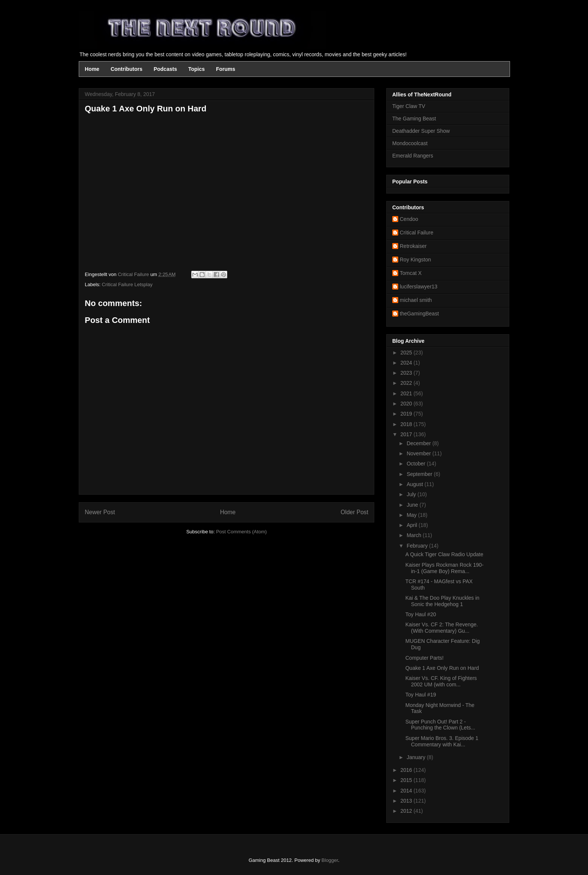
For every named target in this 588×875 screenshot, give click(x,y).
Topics (196, 69)
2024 (407, 363)
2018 (407, 424)
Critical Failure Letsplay (127, 284)
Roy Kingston (415, 260)
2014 (407, 791)
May (412, 515)
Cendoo (409, 219)
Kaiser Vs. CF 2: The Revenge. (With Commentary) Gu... (442, 628)
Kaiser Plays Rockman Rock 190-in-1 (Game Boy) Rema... (445, 568)
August (415, 484)
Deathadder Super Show (421, 131)
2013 (407, 801)
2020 (407, 404)
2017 (407, 434)
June (413, 505)
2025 (407, 353)
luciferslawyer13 (418, 287)
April (412, 525)
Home (92, 69)
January (417, 757)
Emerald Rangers (413, 156)
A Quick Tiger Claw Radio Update (444, 554)
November (419, 453)
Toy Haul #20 (421, 614)
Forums (226, 69)
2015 (407, 780)
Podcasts (165, 69)
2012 (407, 811)
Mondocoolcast (410, 143)
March (415, 535)
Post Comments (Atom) (241, 532)
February (418, 546)
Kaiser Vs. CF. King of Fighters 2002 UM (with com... (441, 681)
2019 (407, 414)
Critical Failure (416, 233)
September (420, 474)
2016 (407, 770)
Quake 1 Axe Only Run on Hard (442, 668)
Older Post (354, 512)
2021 (407, 393)
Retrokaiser (413, 246)
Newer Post (100, 512)
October (417, 464)
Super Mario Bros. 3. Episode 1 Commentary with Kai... (442, 741)
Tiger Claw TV (409, 106)
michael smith (416, 300)
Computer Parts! (424, 658)
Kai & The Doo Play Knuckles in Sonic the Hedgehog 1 (442, 601)
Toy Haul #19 (421, 695)
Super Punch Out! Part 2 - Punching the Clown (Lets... (440, 725)
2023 (407, 373)
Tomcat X (411, 273)
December (419, 443)
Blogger (330, 860)
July (412, 494)
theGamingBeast (419, 314)
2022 (407, 383)
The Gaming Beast (414, 119)
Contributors (127, 69)
